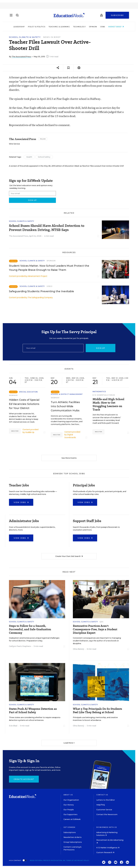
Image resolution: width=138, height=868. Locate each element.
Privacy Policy (83, 860)
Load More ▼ (69, 743)
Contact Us (102, 795)
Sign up (101, 348)
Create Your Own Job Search (69, 556)
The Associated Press (21, 57)
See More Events (69, 458)
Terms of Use (72, 860)
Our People (69, 810)
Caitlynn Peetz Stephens (20, 646)
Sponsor (51, 261)
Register (15, 431)
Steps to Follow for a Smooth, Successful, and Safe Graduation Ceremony (30, 629)
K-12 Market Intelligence (108, 848)
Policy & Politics (37, 27)
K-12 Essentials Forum (104, 395)
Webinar (13, 395)
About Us (68, 795)
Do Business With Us (107, 827)
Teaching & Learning (60, 27)
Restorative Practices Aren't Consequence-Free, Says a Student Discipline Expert (95, 629)
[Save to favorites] (68, 68)
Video (49, 286)
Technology (80, 27)
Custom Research (105, 852)
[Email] (53, 348)
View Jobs (21, 502)
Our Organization (71, 800)
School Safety (44, 157)
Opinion (93, 27)
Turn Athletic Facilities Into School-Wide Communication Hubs (65, 406)
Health (29, 157)
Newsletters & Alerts (73, 837)
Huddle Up (30, 432)
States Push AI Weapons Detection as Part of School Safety (33, 711)
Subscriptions (70, 832)
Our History (69, 805)
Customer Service (104, 810)
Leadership (19, 27)
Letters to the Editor (106, 800)
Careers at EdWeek (72, 819)
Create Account (24, 779)
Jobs (103, 27)
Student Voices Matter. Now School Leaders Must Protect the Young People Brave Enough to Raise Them (49, 268)
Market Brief (116, 27)
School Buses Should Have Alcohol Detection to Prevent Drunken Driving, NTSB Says (47, 228)
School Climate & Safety (25, 37)
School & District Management (67, 394)
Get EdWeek (69, 827)
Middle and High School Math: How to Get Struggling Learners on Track (108, 404)
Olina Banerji (78, 649)
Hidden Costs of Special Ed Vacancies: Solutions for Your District (24, 404)
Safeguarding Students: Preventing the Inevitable (41, 291)
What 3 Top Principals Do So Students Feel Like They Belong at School (97, 711)
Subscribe (117, 15)
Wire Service (14, 144)
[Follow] (43, 139)
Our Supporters (70, 814)
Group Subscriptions (73, 842)
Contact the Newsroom (107, 814)
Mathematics (99, 392)
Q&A (101, 622)
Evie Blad (13, 726)
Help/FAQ (101, 805)
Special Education (28, 392)
